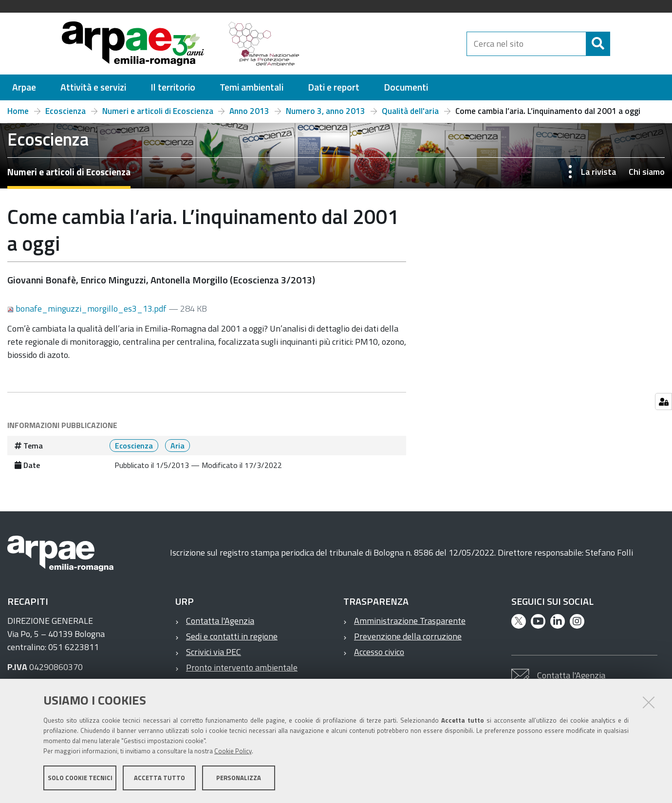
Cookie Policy (233, 751)
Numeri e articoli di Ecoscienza (158, 111)
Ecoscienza (65, 111)
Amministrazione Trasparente (410, 621)
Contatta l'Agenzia (220, 621)
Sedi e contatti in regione (232, 636)
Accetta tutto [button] (159, 778)
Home (18, 111)
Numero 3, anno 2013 (326, 111)
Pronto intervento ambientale (242, 667)
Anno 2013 (249, 111)
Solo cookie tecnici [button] (80, 778)
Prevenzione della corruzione (408, 636)
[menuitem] (24, 87)
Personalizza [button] (239, 778)
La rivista (598, 172)
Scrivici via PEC (214, 652)
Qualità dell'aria (410, 111)
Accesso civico (379, 652)
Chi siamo (647, 172)
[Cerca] (618, 44)
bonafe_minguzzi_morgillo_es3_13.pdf (88, 308)
